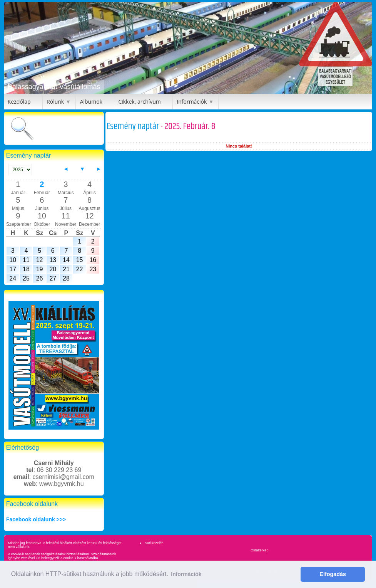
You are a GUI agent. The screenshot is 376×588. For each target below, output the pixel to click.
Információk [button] (186, 574)
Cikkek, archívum (139, 102)
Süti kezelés (154, 543)
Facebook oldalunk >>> (36, 519)
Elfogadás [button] (333, 574)
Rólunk (55, 102)
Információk (192, 102)
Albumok (91, 102)
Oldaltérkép (259, 550)
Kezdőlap (19, 102)
